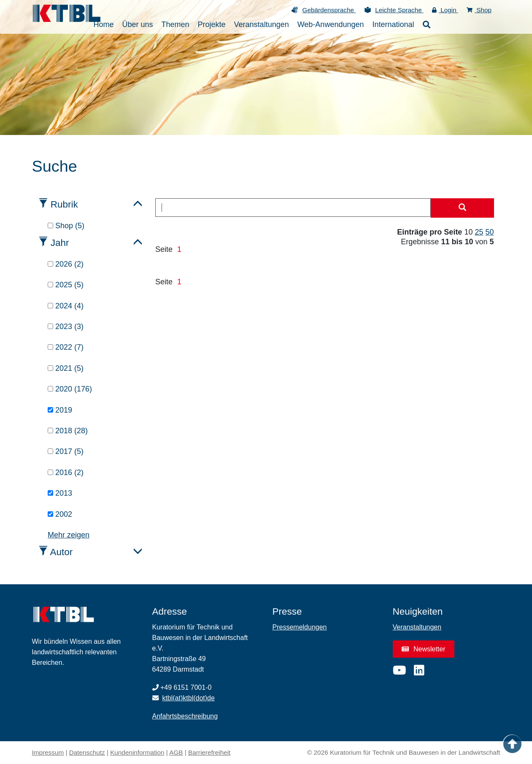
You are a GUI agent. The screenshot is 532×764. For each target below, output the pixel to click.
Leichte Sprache (399, 10)
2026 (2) (66, 264)
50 (489, 232)
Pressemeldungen (300, 627)
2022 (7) (66, 347)
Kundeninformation (137, 752)
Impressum (48, 752)
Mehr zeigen (69, 535)
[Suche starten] (462, 208)
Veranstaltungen (417, 627)
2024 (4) (66, 306)
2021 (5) (66, 368)
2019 (60, 410)
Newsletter (424, 649)
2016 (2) (66, 472)
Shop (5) (66, 226)
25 (479, 232)
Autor (62, 552)
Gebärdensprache (329, 10)
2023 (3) (66, 327)
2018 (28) (68, 431)
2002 (60, 514)
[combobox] (293, 208)
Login (445, 10)
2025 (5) (66, 285)
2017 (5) (66, 451)
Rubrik (64, 204)
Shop (479, 10)
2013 (60, 493)
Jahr (60, 243)
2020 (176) (70, 389)
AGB (176, 752)
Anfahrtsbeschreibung (185, 716)
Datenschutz (87, 752)
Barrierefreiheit (209, 752)
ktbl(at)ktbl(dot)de (188, 698)
